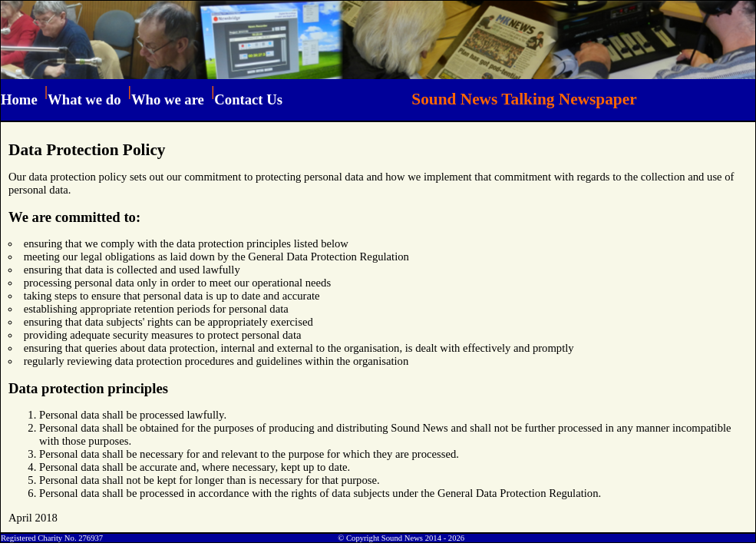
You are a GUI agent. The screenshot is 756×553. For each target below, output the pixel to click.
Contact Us (248, 99)
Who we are (168, 99)
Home (19, 99)
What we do (84, 99)
